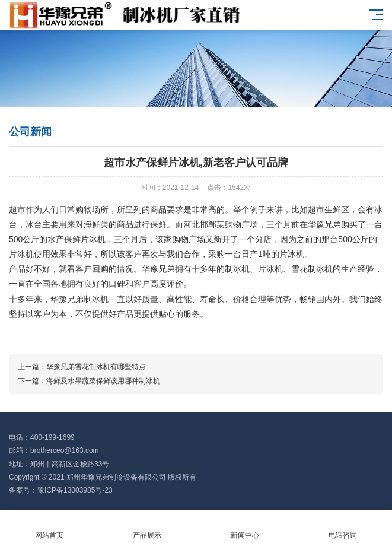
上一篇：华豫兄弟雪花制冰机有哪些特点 (82, 367)
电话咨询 (343, 527)
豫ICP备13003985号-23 (75, 490)
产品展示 (147, 527)
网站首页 (49, 527)
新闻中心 (245, 527)
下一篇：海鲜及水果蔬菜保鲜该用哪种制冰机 (89, 381)
